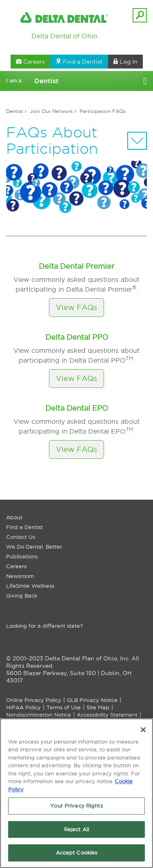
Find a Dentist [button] (79, 62)
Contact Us (21, 537)
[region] (76, 793)
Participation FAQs (103, 111)
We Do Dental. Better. (35, 547)
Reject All (76, 829)
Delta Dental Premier (76, 266)
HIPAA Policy (23, 707)
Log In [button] (125, 62)
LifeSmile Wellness (30, 586)
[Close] (143, 730)
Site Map (98, 707)
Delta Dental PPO (77, 337)
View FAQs (76, 307)
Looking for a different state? (44, 626)
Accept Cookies (77, 852)
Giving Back (22, 596)
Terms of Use (64, 707)
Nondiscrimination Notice (39, 715)
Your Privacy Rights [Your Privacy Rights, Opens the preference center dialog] (76, 806)
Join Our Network (51, 111)
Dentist (15, 111)
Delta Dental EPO (77, 408)
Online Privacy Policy (34, 700)
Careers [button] (30, 62)
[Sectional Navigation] (137, 141)
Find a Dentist (24, 527)
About (14, 517)
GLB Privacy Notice (92, 700)
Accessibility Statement (107, 715)
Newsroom (20, 576)
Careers (16, 566)
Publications (22, 556)
